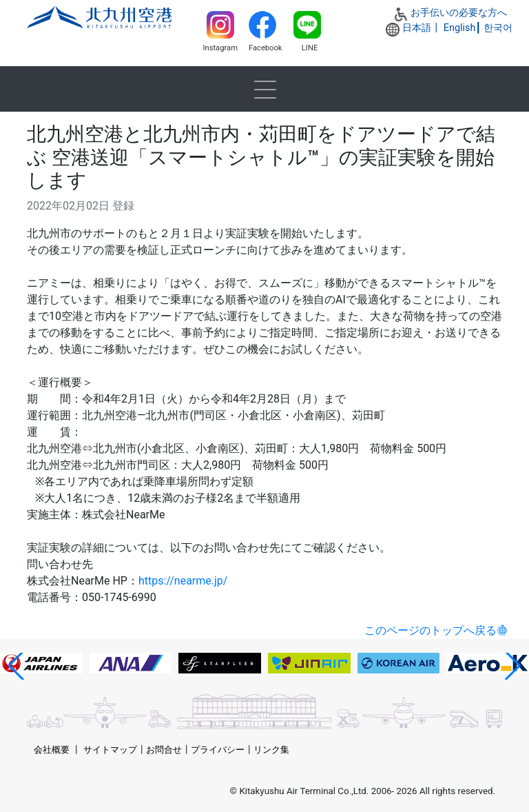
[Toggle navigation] (264, 89)
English (460, 28)
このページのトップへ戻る (431, 630)
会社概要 (52, 750)
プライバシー (218, 750)
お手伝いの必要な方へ (459, 13)
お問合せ (164, 750)
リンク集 (271, 750)
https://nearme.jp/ (183, 581)
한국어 (498, 28)
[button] (16, 666)
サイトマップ (110, 750)
